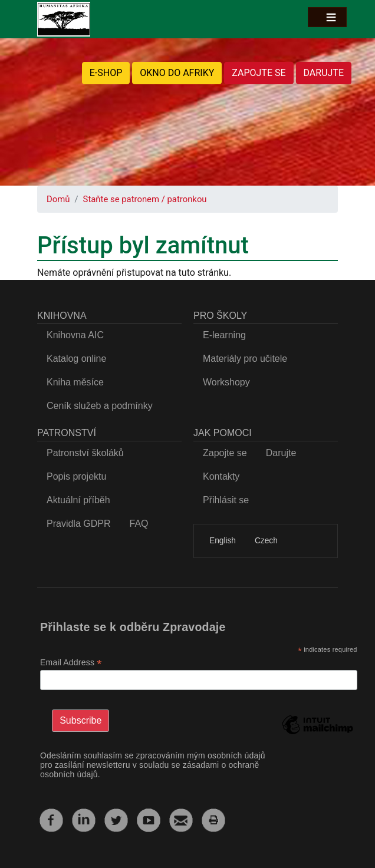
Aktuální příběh (78, 500)
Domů (58, 199)
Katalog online (76, 359)
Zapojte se (225, 453)
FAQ (139, 524)
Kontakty (221, 476)
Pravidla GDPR (78, 524)
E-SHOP (106, 73)
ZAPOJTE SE (259, 73)
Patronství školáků (85, 453)
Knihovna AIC (75, 335)
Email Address (71, 663)
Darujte (281, 453)
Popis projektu (76, 476)
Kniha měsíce (75, 382)
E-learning (224, 335)
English (223, 541)
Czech (266, 541)
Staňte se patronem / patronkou (145, 199)
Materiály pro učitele (245, 359)
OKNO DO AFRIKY (177, 73)
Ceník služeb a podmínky (100, 406)
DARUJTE (324, 73)
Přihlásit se (226, 500)
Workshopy (226, 382)
